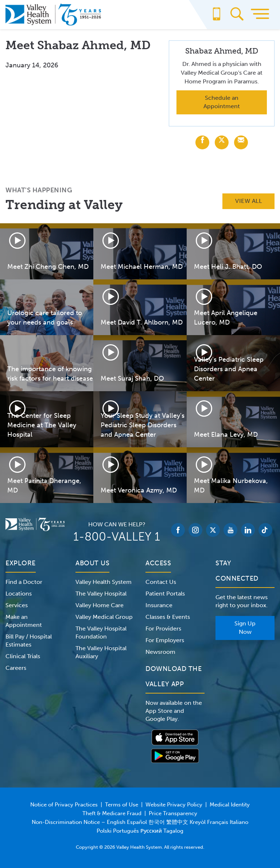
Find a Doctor (24, 582)
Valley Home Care (100, 605)
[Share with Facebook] (202, 142)
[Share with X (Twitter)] (222, 142)
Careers (16, 668)
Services (17, 605)
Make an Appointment (24, 621)
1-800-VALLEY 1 (117, 537)
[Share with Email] (241, 142)
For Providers (163, 629)
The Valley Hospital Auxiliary (101, 652)
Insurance (159, 605)
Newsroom (160, 652)
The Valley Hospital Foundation (101, 633)
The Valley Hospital (101, 594)
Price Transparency (173, 813)
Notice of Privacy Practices (64, 805)
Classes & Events (168, 617)
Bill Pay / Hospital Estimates (29, 641)
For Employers (165, 640)
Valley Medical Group (104, 617)
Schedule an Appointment (222, 102)
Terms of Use (122, 805)
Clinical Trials (23, 656)
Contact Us (161, 582)
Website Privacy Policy (174, 805)
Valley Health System (104, 582)
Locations (19, 594)
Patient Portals (165, 594)
